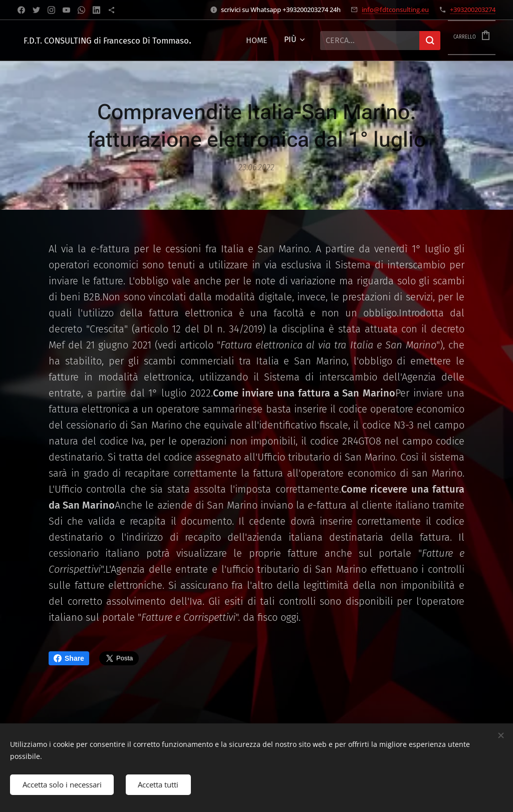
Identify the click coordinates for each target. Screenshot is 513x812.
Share (69, 658)
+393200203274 (473, 10)
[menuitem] (276, 41)
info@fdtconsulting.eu (395, 10)
